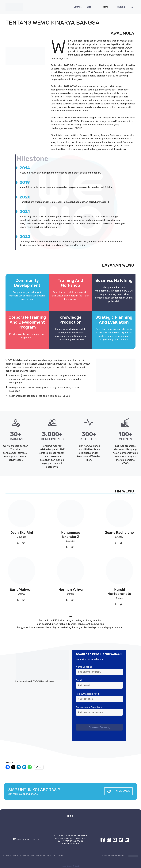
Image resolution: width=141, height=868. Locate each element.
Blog (92, 7)
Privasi (104, 856)
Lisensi (121, 856)
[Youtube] (115, 840)
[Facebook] (103, 840)
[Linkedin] (127, 840)
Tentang (107, 7)
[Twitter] (121, 840)
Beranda (78, 7)
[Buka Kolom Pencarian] (132, 7)
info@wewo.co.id (28, 840)
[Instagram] (109, 840)
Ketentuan (113, 856)
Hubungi (121, 7)
